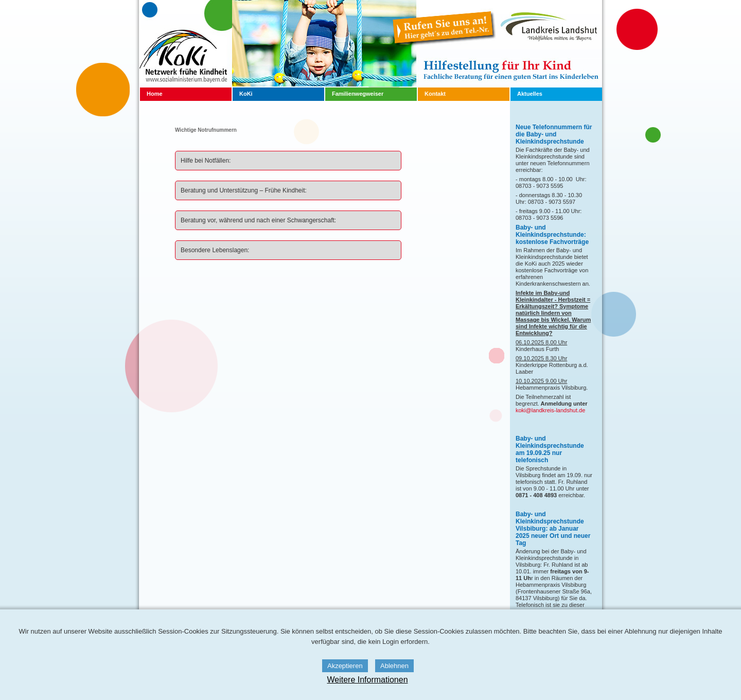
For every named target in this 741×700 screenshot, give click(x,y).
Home (155, 94)
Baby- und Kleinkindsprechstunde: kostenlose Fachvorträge (552, 235)
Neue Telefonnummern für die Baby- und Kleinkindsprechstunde (554, 134)
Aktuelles (530, 94)
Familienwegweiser (358, 94)
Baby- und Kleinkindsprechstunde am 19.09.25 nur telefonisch (550, 449)
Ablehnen (394, 666)
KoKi (246, 94)
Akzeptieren (345, 666)
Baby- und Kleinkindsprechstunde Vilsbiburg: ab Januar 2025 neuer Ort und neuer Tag (553, 529)
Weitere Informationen (367, 680)
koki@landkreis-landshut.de (550, 410)
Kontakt (435, 94)
